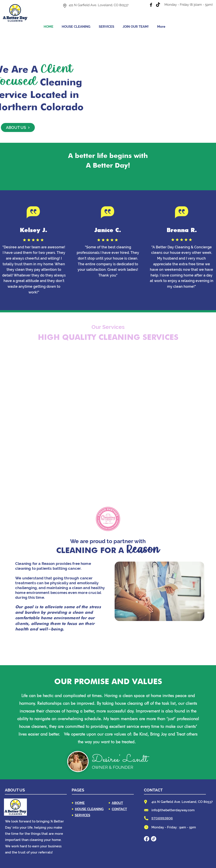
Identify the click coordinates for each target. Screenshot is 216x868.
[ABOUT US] (18, 127)
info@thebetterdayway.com (173, 810)
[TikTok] (158, 5)
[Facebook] (151, 5)
